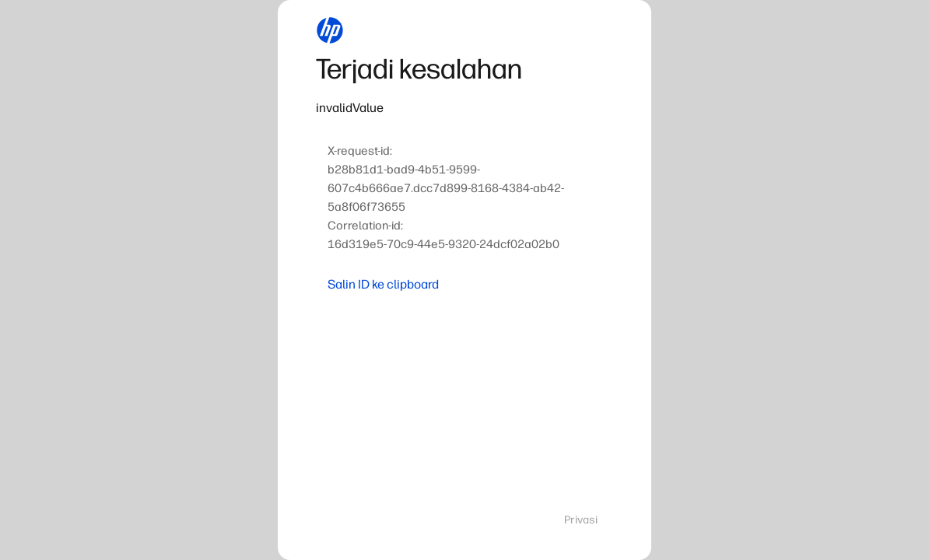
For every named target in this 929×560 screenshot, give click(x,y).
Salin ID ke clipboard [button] (383, 284)
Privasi (581, 520)
